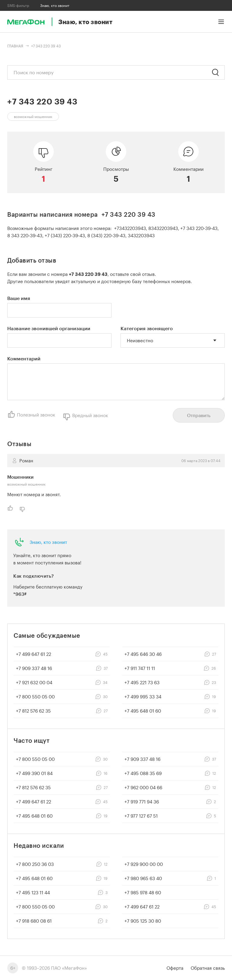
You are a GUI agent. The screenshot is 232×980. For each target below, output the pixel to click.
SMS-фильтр (18, 5)
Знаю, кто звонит (48, 542)
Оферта (175, 968)
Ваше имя (19, 298)
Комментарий (24, 358)
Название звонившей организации (49, 328)
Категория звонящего (147, 328)
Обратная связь (208, 968)
